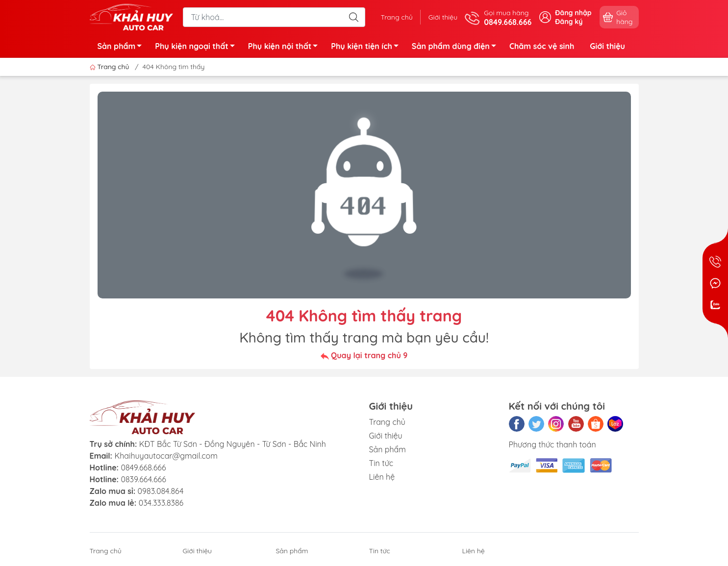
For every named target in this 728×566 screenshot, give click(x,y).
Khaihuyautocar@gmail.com (166, 456)
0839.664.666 (143, 479)
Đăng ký (569, 22)
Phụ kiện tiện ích (367, 48)
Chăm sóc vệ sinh (542, 46)
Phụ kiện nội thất (286, 48)
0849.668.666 (143, 468)
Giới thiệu (443, 17)
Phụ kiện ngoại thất (197, 48)
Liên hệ (382, 477)
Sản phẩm (123, 48)
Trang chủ (397, 17)
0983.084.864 (161, 491)
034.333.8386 (161, 503)
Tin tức (381, 463)
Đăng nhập (573, 13)
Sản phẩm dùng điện (457, 48)
